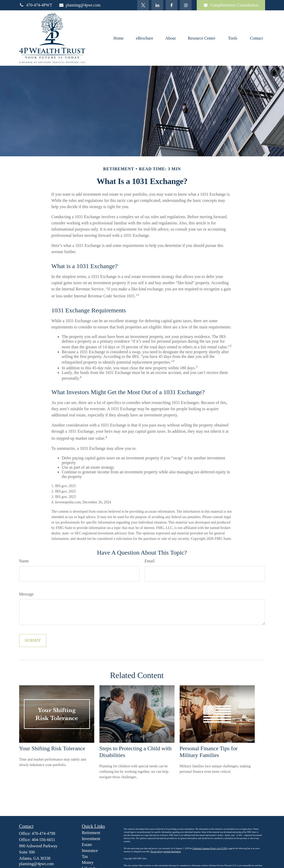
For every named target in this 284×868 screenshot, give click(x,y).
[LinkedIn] (157, 5)
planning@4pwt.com (80, 5)
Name (24, 561)
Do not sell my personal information (166, 852)
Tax (85, 856)
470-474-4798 (44, 833)
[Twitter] (143, 5)
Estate (87, 845)
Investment (91, 839)
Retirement (91, 833)
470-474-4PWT (36, 5)
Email (150, 561)
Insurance (90, 851)
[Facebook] (172, 5)
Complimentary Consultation (231, 5)
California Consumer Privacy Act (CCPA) (210, 848)
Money (88, 862)
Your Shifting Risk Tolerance (52, 748)
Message (26, 594)
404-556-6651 (44, 840)
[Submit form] (33, 641)
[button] (119, 38)
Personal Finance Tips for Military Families (209, 752)
